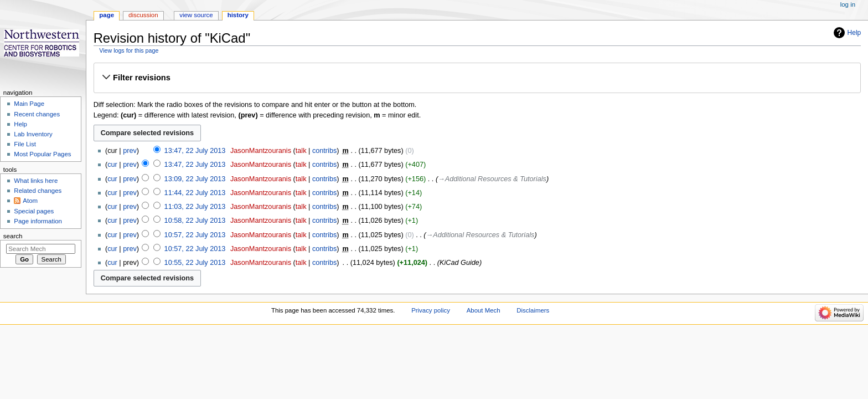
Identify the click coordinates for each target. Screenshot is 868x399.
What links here (36, 181)
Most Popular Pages (42, 154)
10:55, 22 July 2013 (195, 263)
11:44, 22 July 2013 (195, 193)
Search (13, 236)
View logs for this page (129, 50)
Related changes (38, 191)
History (238, 15)
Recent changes (37, 114)
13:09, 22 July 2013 (195, 179)
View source (196, 15)
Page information (38, 221)
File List (25, 144)
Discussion (143, 15)
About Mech (484, 310)
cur (112, 165)
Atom (30, 201)
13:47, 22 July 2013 (195, 151)
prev (130, 151)
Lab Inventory (33, 134)
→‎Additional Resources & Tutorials (492, 179)
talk (301, 151)
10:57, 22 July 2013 (195, 235)
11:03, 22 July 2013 (195, 207)
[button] (477, 78)
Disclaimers (533, 310)
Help (854, 33)
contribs (324, 151)
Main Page (29, 104)
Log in (848, 4)
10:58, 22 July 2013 (195, 221)
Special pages (34, 211)
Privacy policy (431, 310)
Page (107, 15)
